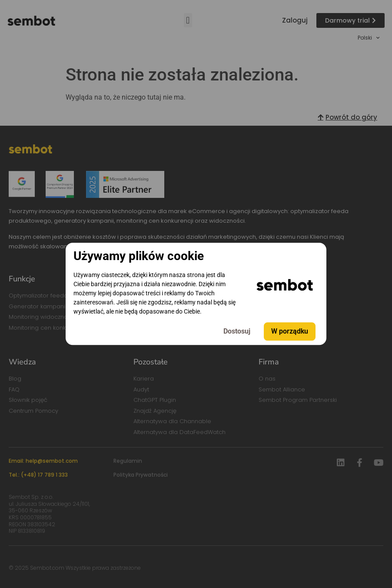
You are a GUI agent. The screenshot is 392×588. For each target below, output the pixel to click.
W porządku (290, 332)
